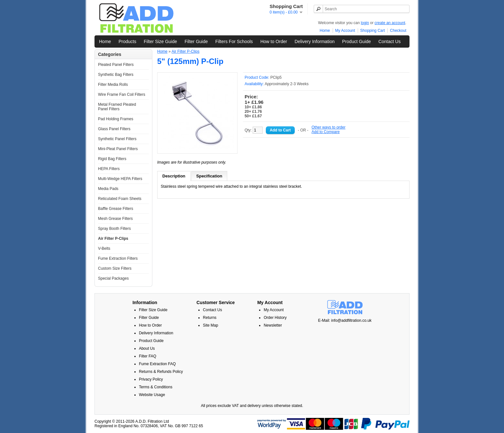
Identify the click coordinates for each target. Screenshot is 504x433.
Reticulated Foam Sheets (120, 199)
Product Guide (356, 41)
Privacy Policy (151, 379)
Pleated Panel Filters (116, 65)
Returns (210, 318)
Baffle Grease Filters (116, 209)
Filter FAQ (148, 356)
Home (325, 31)
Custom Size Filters (115, 268)
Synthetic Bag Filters (116, 75)
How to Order (274, 41)
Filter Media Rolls (113, 85)
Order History (275, 318)
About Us (147, 348)
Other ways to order (328, 127)
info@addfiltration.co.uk (351, 320)
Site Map (210, 325)
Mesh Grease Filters (115, 219)
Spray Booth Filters (114, 229)
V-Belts (104, 248)
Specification (209, 176)
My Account (345, 31)
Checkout (398, 31)
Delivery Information (315, 41)
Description (174, 176)
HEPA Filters (109, 169)
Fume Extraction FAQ (157, 364)
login (365, 23)
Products (127, 41)
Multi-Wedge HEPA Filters (120, 179)
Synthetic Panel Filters (117, 139)
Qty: (254, 130)
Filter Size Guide (160, 41)
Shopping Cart (373, 31)
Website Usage (152, 395)
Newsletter (273, 325)
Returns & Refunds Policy (161, 372)
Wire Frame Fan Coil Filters (122, 95)
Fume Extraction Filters (118, 258)
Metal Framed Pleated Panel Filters (117, 107)
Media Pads (108, 189)
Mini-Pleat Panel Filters (118, 149)
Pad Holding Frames (116, 119)
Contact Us (389, 41)
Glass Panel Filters (114, 129)
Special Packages (113, 278)
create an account (390, 23)
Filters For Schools (234, 41)
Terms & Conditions (156, 387)
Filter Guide (196, 41)
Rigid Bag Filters (112, 159)
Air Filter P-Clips (113, 239)
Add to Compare (325, 132)
